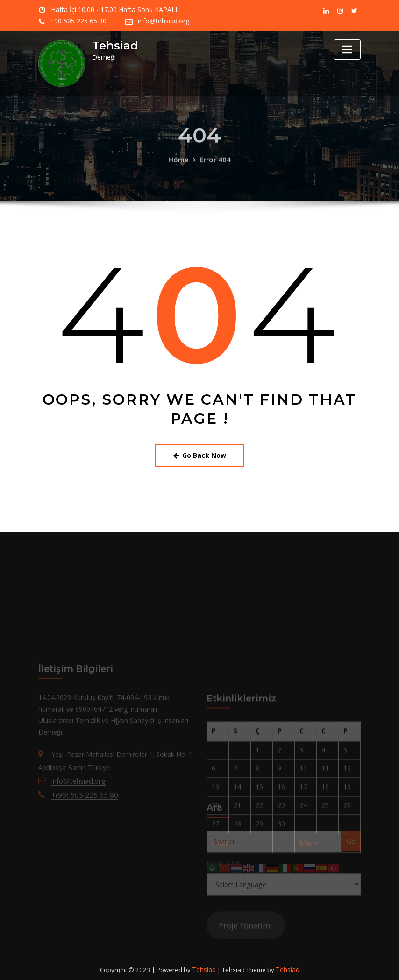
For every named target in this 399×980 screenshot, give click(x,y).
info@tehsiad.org (76, 21)
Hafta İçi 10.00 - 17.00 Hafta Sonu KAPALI (109, 10)
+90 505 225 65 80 (224, 10)
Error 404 (214, 172)
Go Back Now (200, 454)
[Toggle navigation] (347, 49)
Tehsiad (113, 45)
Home (180, 172)
